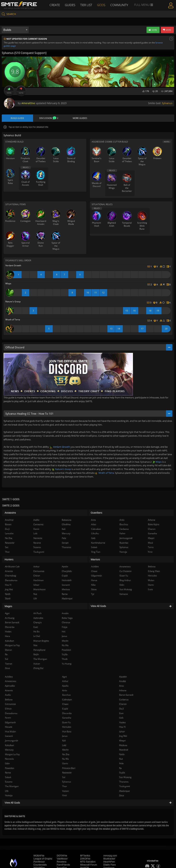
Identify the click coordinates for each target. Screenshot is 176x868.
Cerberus (124, 700)
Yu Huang (67, 664)
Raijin (36, 655)
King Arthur (125, 581)
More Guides (80, 118)
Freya (65, 627)
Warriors (95, 560)
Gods (102, 5)
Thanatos (124, 782)
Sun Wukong (125, 778)
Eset (121, 713)
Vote (9, 91)
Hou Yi (122, 727)
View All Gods (88, 803)
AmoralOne (28, 103)
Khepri (122, 741)
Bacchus (66, 695)
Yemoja (9, 796)
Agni (64, 677)
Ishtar (122, 732)
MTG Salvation (88, 862)
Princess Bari (69, 768)
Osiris (65, 764)
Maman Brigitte (41, 641)
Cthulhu (95, 534)
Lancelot (9, 534)
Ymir (65, 796)
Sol (64, 778)
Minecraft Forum (89, 865)
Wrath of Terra (104, 473)
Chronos (66, 623)
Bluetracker (109, 859)
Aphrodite (10, 686)
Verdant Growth (60, 447)
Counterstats (40, 865)
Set (7, 548)
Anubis (123, 681)
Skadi (8, 599)
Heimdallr (67, 581)
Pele (121, 764)
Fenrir (8, 718)
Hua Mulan (10, 732)
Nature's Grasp (61, 469)
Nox (35, 646)
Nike (93, 585)
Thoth (65, 659)
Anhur (65, 681)
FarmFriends (63, 865)
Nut (121, 759)
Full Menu (144, 5)
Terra (151, 548)
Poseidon (10, 768)
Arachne (9, 520)
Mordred (124, 750)
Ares (122, 686)
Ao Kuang (10, 618)
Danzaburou (11, 713)
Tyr (93, 594)
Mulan (151, 581)
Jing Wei (123, 736)
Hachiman (39, 581)
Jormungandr (12, 741)
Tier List (87, 5)
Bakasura (67, 520)
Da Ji (121, 709)
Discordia (67, 713)
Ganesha (67, 718)
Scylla (122, 773)
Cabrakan (67, 700)
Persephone (39, 650)
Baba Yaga (67, 618)
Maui (150, 543)
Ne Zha (66, 755)
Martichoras (39, 590)
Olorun (8, 650)
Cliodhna (66, 525)
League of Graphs (43, 859)
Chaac (65, 704)
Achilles (9, 677)
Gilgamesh (10, 723)
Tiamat (8, 664)
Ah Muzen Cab (12, 567)
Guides (70, 5)
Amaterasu (11, 681)
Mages (8, 606)
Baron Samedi (126, 695)
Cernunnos (10, 704)
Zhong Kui (38, 668)
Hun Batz (67, 732)
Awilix (8, 695)
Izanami (9, 736)
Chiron (8, 709)
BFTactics (85, 856)
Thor (65, 787)
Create (54, 5)
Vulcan (65, 791)
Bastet (8, 525)
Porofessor (39, 862)
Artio (65, 691)
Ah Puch (37, 614)
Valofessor (62, 859)
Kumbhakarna (98, 543)
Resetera (62, 862)
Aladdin (123, 677)
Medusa (123, 745)
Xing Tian (96, 552)
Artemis (9, 691)
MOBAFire (39, 856)
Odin (7, 764)
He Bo (36, 632)
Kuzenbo (124, 543)
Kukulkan (9, 745)
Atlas (94, 525)
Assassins (10, 513)
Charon (123, 704)
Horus (94, 581)
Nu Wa (65, 759)
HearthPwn (109, 862)
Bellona (9, 700)
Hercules (67, 727)
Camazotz (38, 525)
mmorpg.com (110, 856)
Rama (8, 773)
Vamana (124, 594)
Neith (122, 755)
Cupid (65, 709)
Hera (8, 636)
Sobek (8, 778)
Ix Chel (37, 636)
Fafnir (122, 534)
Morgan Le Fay (12, 755)
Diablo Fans (110, 865)
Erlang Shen (154, 571)
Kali (64, 741)
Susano (9, 782)
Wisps (157, 462)
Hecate (9, 727)
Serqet (65, 543)
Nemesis (9, 759)
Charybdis (67, 571)
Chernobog (11, 576)
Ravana (37, 543)
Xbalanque (124, 791)
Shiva (94, 590)
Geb (121, 718)
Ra (120, 768)
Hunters (9, 560)
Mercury (9, 750)
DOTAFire (62, 856)
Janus (65, 736)
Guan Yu (66, 723)
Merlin (65, 750)
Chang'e (38, 623)
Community (120, 5)
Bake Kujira (154, 525)
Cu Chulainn (126, 571)
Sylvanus (167, 103)
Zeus (122, 796)
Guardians (97, 513)
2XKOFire (85, 859)
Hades (122, 723)
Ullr (7, 791)
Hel (64, 632)
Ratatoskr (67, 773)
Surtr (150, 590)
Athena (123, 691)
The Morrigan (12, 787)
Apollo (65, 686)
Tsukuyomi (125, 787)
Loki (64, 745)
